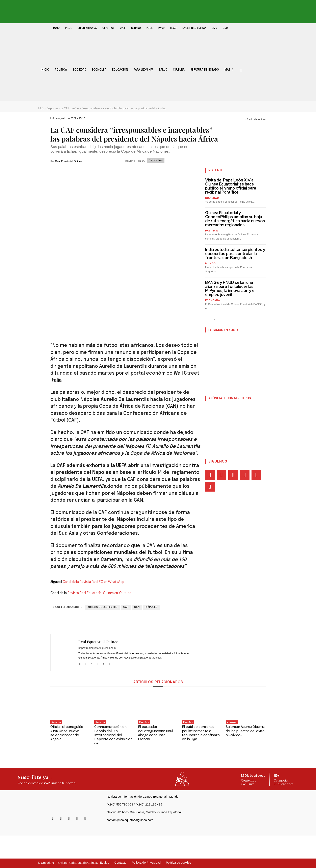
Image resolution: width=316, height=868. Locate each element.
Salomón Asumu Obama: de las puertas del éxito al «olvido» (245, 731)
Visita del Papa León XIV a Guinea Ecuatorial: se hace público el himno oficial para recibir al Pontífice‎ (231, 186)
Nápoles (151, 607)
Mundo (210, 263)
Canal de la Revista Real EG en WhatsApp (93, 582)
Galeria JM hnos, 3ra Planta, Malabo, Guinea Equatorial (144, 812)
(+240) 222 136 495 (149, 804)
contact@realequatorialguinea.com (130, 820)
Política (212, 231)
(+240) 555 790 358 (120, 804)
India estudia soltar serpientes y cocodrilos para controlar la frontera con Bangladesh (235, 254)
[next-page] (214, 320)
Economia (213, 300)
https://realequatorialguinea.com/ (97, 648)
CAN (137, 607)
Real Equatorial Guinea (69, 161)
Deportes (52, 108)
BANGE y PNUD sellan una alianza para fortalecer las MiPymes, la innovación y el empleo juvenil (230, 289)
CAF (126, 607)
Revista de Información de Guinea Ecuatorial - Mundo (143, 797)
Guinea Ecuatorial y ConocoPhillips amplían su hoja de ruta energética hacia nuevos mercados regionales (235, 219)
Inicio (41, 108)
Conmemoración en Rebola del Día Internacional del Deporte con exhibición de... (113, 735)
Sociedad (212, 198)
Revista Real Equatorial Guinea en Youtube (99, 593)
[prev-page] (208, 320)
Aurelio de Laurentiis (102, 607)
